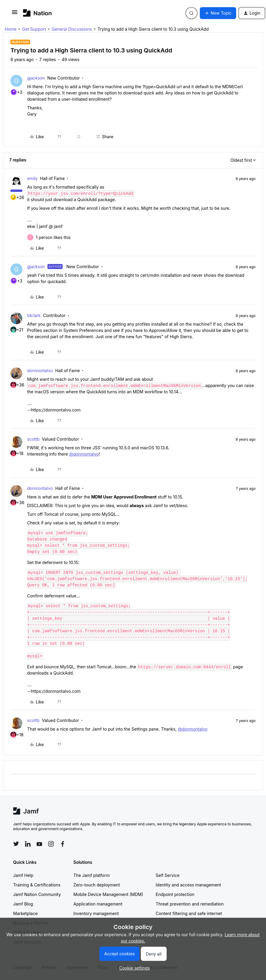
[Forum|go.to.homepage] (37, 13)
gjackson (36, 78)
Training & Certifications (37, 885)
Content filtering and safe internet (189, 913)
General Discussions (72, 29)
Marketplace (25, 913)
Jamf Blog (23, 904)
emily (32, 178)
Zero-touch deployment (97, 885)
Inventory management (96, 913)
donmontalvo (40, 371)
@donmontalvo (84, 454)
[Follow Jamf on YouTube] (39, 844)
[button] (15, 14)
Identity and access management (188, 885)
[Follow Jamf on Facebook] (63, 844)
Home (11, 29)
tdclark (34, 315)
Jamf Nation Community (37, 894)
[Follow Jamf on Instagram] (51, 844)
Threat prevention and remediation (190, 904)
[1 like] (53, 237)
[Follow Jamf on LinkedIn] (28, 844)
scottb (33, 439)
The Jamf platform (92, 875)
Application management (98, 904)
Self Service (168, 875)
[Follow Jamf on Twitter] (16, 844)
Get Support (34, 29)
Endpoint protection (175, 894)
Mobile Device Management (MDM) (108, 894)
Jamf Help (23, 875)
